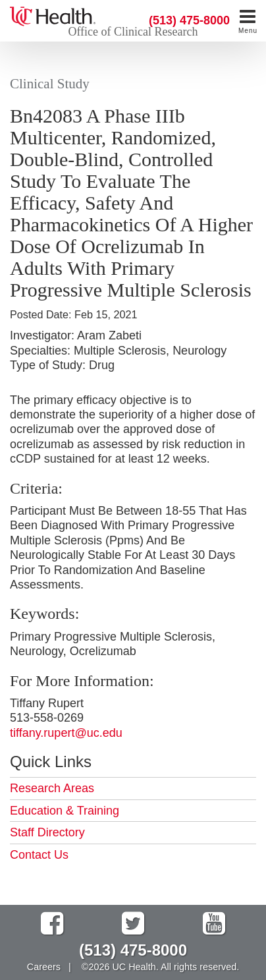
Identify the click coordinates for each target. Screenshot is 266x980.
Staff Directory (47, 832)
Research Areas (52, 788)
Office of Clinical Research (133, 32)
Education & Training (65, 811)
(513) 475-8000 (189, 20)
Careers (44, 967)
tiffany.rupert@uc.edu (66, 733)
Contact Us (39, 855)
